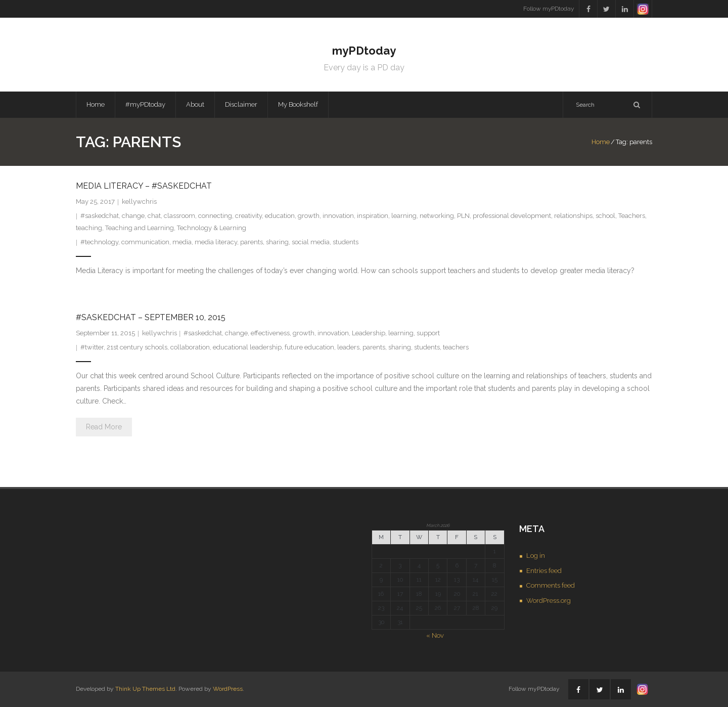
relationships (573, 216)
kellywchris (139, 202)
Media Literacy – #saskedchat (144, 186)
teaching (89, 228)
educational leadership (247, 347)
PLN (463, 216)
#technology (99, 242)
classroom (179, 216)
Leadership (369, 333)
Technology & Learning (212, 228)
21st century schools (137, 347)
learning (404, 216)
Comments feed (551, 585)
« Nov (435, 635)
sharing (277, 242)
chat (154, 216)
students (346, 242)
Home (96, 104)
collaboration (190, 347)
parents (252, 242)
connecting (215, 216)
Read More (104, 427)
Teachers (632, 216)
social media (311, 242)
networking (437, 216)
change (133, 216)
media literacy (216, 242)
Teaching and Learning (140, 228)
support (428, 333)
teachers (456, 347)
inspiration (373, 216)
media (182, 242)
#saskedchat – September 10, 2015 (151, 317)
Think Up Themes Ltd (145, 689)
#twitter (92, 347)
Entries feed (544, 571)
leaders (348, 347)
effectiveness (270, 333)
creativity (248, 216)
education (280, 216)
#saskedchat (100, 216)
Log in (536, 556)
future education (309, 347)
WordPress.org (549, 601)
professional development (512, 216)
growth (309, 216)
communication (145, 242)
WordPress (228, 689)
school (605, 216)
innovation (338, 216)
